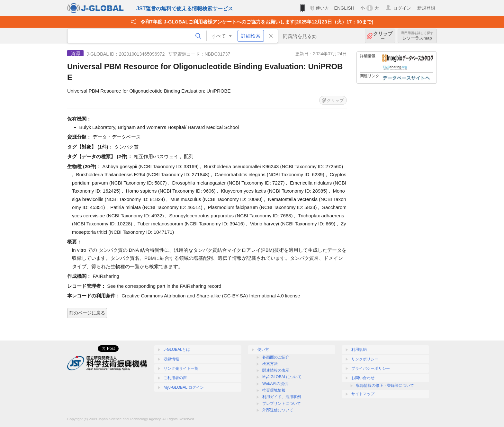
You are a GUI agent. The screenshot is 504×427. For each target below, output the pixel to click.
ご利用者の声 (175, 378)
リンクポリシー (365, 359)
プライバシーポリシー (371, 368)
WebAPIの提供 (275, 384)
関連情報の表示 (276, 370)
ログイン (402, 8)
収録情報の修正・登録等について (385, 386)
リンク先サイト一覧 (181, 368)
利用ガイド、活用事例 (282, 397)
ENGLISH (344, 8)
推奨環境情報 (274, 390)
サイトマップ (363, 394)
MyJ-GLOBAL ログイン (184, 387)
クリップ (383, 36)
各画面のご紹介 (276, 357)
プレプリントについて (282, 404)
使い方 (322, 8)
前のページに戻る (87, 313)
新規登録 (426, 8)
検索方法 (270, 364)
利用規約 (359, 350)
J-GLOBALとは (177, 350)
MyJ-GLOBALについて (282, 377)
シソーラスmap (417, 36)
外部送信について (278, 410)
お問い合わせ (363, 378)
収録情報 (171, 359)
